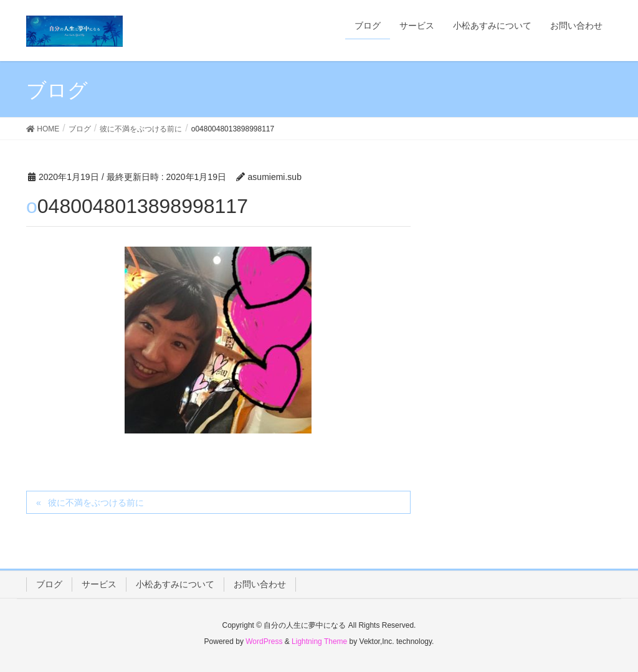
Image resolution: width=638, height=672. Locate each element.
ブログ (49, 584)
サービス (99, 584)
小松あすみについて (175, 584)
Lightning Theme (319, 641)
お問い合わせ (260, 584)
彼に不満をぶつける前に (96, 503)
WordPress (264, 641)
